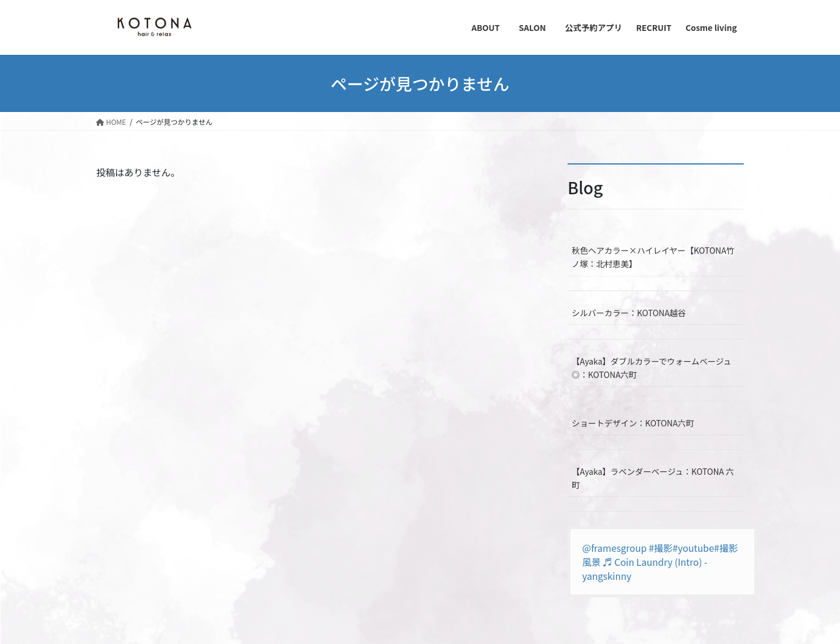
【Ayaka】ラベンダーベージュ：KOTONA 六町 (653, 478)
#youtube (693, 548)
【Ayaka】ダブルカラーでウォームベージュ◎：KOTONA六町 (652, 368)
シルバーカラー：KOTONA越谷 (629, 313)
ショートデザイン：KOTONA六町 (633, 423)
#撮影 (661, 548)
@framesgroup (615, 548)
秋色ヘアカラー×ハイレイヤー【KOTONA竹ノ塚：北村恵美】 (653, 257)
